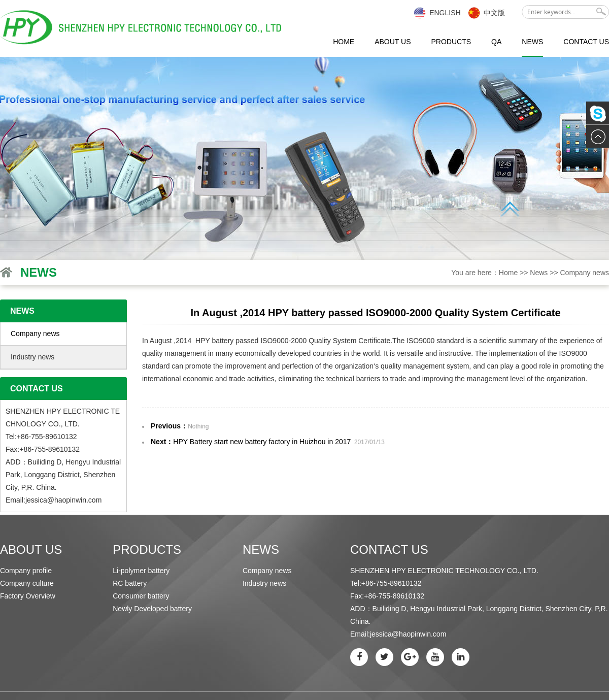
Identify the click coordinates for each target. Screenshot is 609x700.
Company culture (27, 583)
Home (344, 42)
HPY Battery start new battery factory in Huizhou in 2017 (262, 442)
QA (496, 42)
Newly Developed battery (152, 609)
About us (393, 42)
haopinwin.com (78, 500)
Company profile (26, 571)
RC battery (130, 583)
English (445, 13)
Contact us (586, 42)
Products (451, 42)
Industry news (32, 357)
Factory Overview (28, 596)
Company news (585, 273)
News (532, 42)
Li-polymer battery (141, 571)
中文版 (494, 13)
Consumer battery (141, 596)
